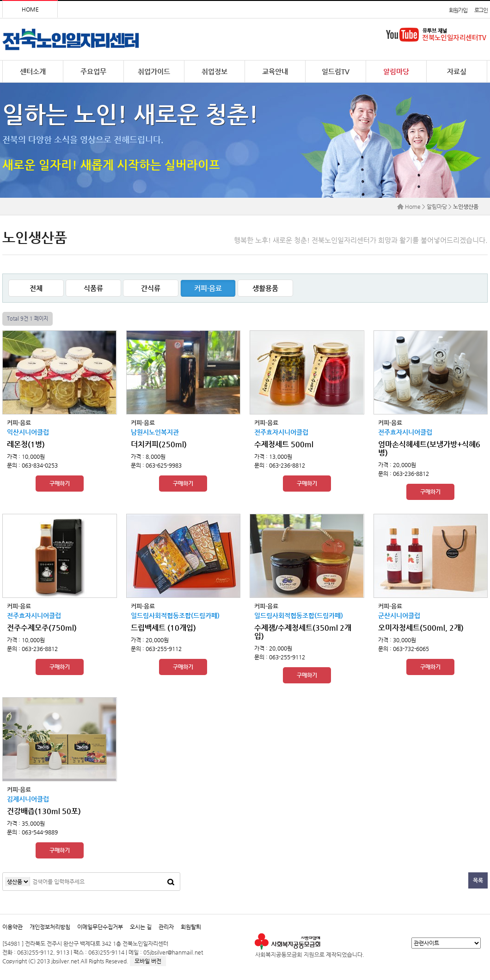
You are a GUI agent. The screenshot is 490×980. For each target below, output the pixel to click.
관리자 (166, 927)
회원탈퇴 (191, 927)
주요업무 (93, 71)
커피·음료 (208, 288)
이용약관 (12, 927)
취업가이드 (154, 71)
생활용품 (265, 288)
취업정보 (214, 71)
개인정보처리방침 (50, 927)
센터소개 (33, 71)
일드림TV (336, 71)
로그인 (481, 10)
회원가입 (458, 10)
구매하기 (60, 483)
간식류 (151, 288)
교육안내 (275, 71)
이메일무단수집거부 (100, 927)
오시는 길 (141, 927)
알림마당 (396, 71)
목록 (478, 880)
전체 (36, 288)
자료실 (457, 71)
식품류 (93, 288)
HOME (30, 9)
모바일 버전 (148, 961)
